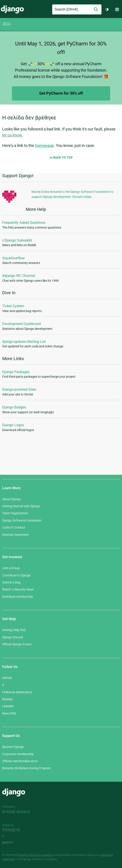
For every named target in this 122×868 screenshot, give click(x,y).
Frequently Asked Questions (24, 223)
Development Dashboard (21, 324)
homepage (44, 145)
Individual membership (18, 597)
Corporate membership (18, 754)
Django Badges (14, 407)
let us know (12, 135)
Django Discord (13, 637)
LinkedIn (8, 706)
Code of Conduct (14, 527)
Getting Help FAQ (14, 630)
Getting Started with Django (21, 506)
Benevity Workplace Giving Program (27, 768)
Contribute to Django (16, 575)
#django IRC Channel (19, 276)
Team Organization (15, 513)
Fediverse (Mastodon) (17, 692)
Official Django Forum (17, 644)
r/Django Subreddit (17, 240)
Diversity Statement (16, 535)
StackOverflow (13, 258)
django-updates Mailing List (24, 342)
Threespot (13, 830)
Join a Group (11, 568)
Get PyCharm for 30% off (61, 93)
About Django (12, 499)
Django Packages (16, 372)
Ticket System (13, 306)
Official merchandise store (20, 761)
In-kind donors (16, 812)
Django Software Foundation (22, 520)
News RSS (9, 713)
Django (12, 9)
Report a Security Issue (18, 589)
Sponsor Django (13, 747)
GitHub (7, 678)
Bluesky (7, 699)
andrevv (13, 843)
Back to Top (61, 157)
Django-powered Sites (19, 389)
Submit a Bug (11, 582)
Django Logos (13, 425)
